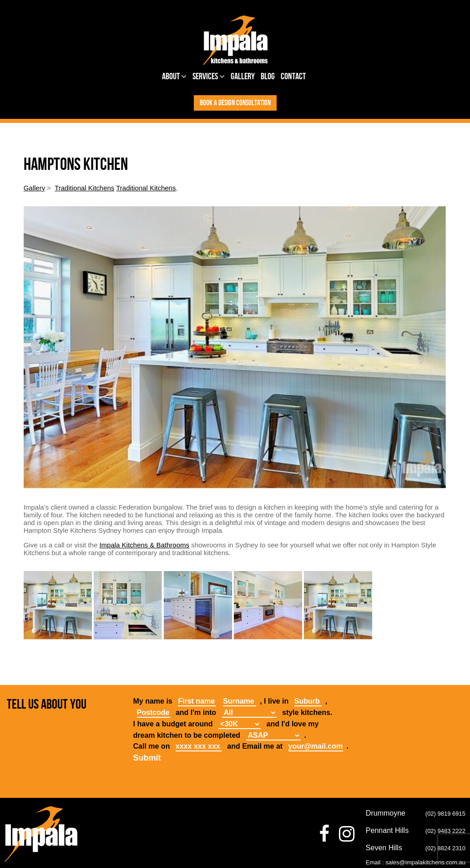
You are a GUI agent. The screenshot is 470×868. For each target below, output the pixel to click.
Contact (293, 77)
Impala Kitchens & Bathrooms (144, 545)
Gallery (243, 77)
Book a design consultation (235, 103)
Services (209, 77)
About (174, 77)
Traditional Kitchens (84, 188)
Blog (268, 77)
